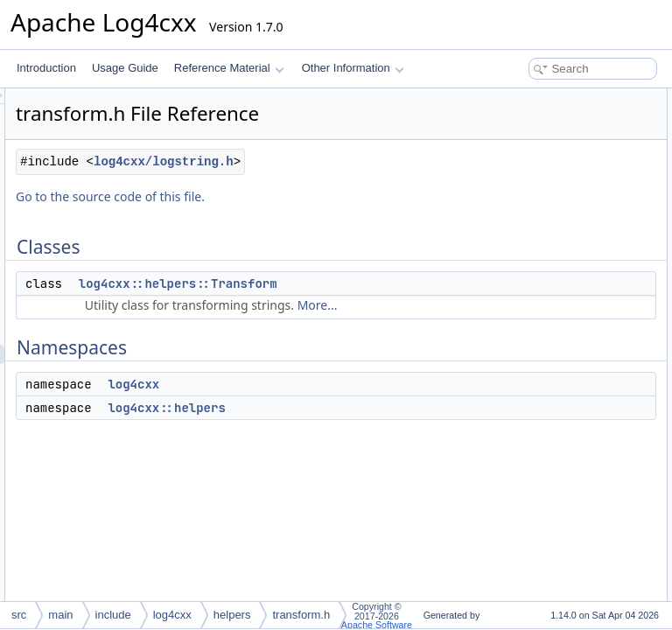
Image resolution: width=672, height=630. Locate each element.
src (19, 615)
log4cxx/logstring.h (316, 205)
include (113, 615)
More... (369, 368)
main (60, 615)
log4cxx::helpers (385, 471)
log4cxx (352, 447)
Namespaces (507, 136)
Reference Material (229, 68)
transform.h (301, 615)
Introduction (46, 68)
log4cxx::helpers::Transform (397, 327)
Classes (496, 98)
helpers (232, 615)
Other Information (353, 68)
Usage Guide (125, 68)
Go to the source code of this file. (329, 240)
